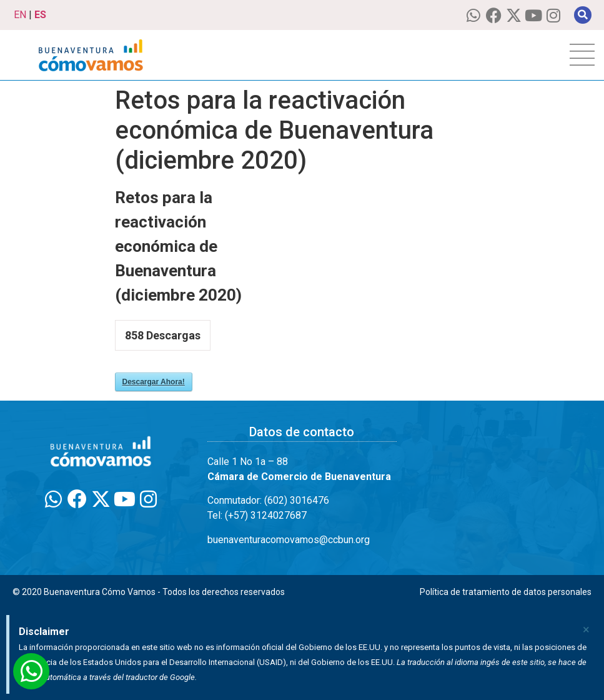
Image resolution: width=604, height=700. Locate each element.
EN (20, 15)
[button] (583, 15)
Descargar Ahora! (154, 382)
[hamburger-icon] (582, 55)
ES (40, 15)
